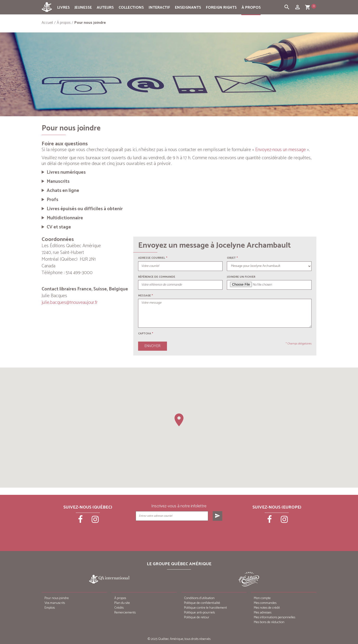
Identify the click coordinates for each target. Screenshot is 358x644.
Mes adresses (263, 613)
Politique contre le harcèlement (205, 608)
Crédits (119, 608)
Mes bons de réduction (269, 622)
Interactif (159, 8)
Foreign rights (221, 8)
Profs (52, 200)
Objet (231, 258)
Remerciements (125, 613)
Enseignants (188, 8)
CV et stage (59, 227)
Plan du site (122, 603)
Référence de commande (157, 277)
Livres (64, 8)
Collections (131, 8)
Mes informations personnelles (275, 617)
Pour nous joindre (57, 598)
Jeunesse (83, 8)
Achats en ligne (63, 191)
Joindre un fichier (241, 277)
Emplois (50, 608)
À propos (251, 8)
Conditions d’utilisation (199, 598)
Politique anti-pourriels (199, 613)
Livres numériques (66, 172)
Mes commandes (265, 603)
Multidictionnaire (65, 218)
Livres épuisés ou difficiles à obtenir (85, 209)
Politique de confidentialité (202, 603)
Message (144, 296)
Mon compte (262, 598)
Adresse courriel (152, 258)
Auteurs (105, 8)
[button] (179, 420)
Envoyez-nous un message (281, 150)
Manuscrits (58, 182)
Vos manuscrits (55, 603)
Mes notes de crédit (267, 608)
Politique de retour (197, 617)
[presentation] (179, 533)
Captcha (146, 334)
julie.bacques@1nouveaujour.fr (70, 303)
